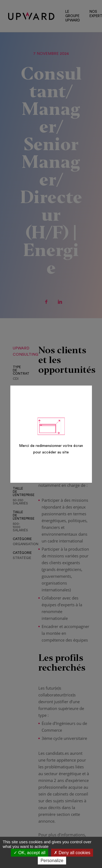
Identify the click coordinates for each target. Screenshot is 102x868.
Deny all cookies (72, 853)
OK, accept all (30, 853)
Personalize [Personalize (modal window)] (52, 861)
